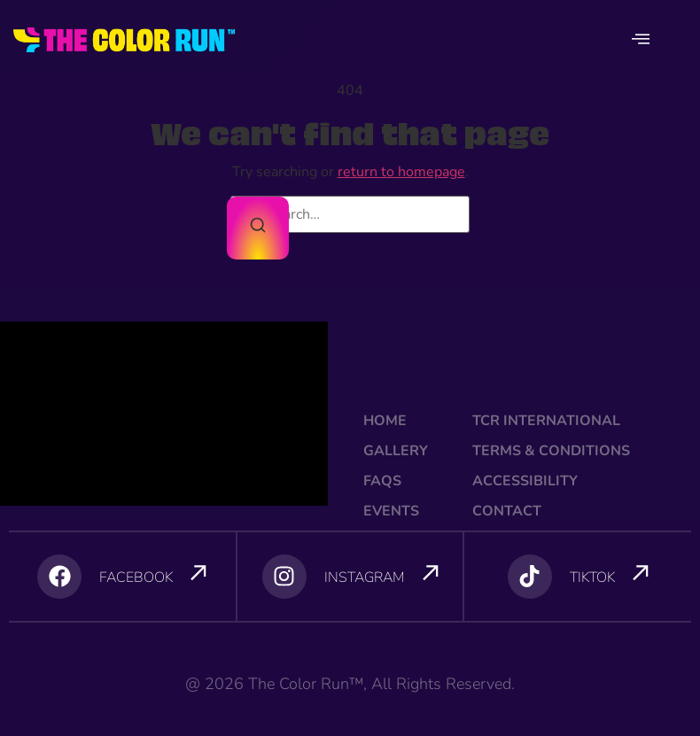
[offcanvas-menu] (641, 40)
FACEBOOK (136, 577)
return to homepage (401, 172)
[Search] (258, 228)
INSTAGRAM (365, 577)
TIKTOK (592, 577)
